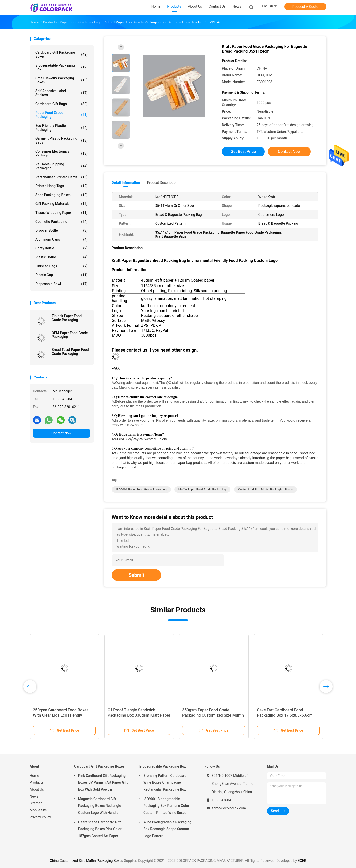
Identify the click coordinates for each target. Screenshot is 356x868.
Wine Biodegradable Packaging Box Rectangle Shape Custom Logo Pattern (167, 829)
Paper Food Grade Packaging (61, 115)
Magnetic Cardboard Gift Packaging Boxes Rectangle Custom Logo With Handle (100, 806)
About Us (37, 789)
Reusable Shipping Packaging (61, 166)
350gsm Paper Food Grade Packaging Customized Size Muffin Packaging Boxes (213, 715)
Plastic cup (61, 275)
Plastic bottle (61, 257)
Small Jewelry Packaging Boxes (61, 80)
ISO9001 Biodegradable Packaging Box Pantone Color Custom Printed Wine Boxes (166, 806)
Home (34, 776)
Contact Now (61, 433)
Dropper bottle (61, 230)
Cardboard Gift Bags (61, 104)
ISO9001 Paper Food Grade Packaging (141, 490)
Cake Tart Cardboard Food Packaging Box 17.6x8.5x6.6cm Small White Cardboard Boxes (285, 715)
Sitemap (36, 803)
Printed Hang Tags (61, 186)
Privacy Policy (40, 817)
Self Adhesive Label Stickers (61, 93)
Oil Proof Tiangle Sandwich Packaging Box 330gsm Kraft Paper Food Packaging (139, 715)
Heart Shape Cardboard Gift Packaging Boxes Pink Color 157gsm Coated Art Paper (100, 829)
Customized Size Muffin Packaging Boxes (266, 490)
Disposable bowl (61, 284)
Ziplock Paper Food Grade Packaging (67, 318)
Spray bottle (61, 248)
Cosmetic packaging (61, 222)
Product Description (162, 183)
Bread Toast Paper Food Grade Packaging (70, 352)
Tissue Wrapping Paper (61, 213)
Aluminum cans (61, 239)
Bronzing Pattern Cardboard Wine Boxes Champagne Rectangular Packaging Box (165, 782)
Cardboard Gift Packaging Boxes (61, 54)
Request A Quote (305, 7)
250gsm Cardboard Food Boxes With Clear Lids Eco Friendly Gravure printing (61, 715)
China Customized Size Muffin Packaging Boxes (87, 861)
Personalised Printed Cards (61, 177)
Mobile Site (38, 810)
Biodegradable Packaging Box (61, 67)
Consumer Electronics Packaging (61, 153)
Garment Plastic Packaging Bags (61, 140)
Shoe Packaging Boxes (61, 195)
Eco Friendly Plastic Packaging (61, 128)
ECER (302, 861)
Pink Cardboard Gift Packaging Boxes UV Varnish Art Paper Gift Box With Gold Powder (103, 782)
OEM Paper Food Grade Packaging (70, 335)
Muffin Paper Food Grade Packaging (202, 490)
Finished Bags (61, 266)
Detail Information (126, 183)
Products (37, 782)
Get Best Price (243, 151)
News (34, 796)
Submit (136, 575)
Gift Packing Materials (61, 204)
